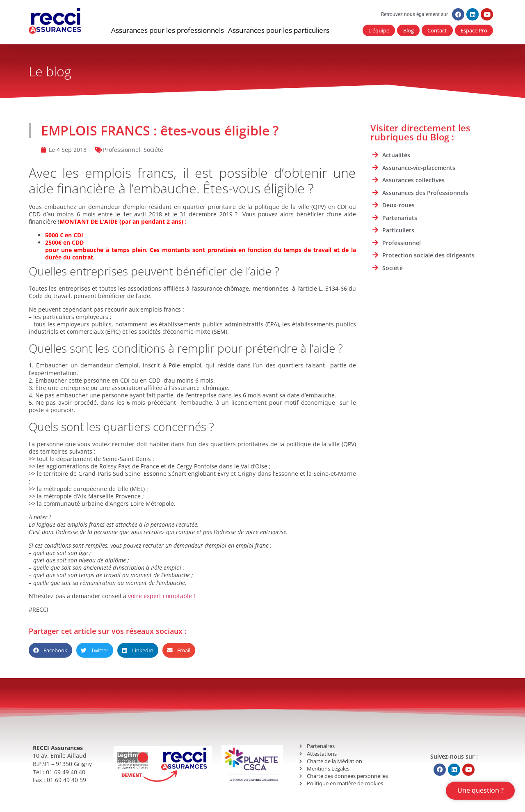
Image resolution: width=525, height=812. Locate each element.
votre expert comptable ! (162, 596)
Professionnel (122, 150)
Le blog (50, 72)
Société (153, 150)
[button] (168, 31)
